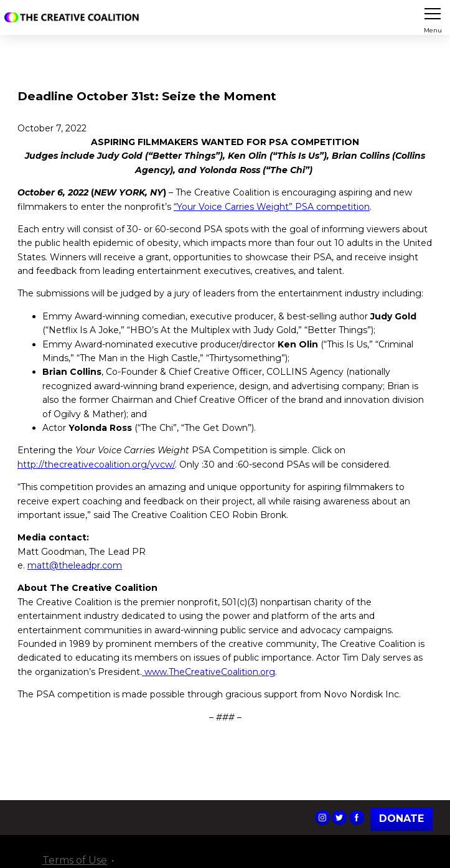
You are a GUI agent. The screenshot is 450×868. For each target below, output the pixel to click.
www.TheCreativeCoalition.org (209, 672)
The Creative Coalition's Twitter (339, 818)
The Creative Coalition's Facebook (357, 818)
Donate (401, 819)
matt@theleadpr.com (75, 565)
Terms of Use (75, 860)
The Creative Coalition (74, 17)
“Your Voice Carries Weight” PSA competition (272, 207)
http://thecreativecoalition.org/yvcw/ (96, 465)
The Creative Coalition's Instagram (322, 818)
